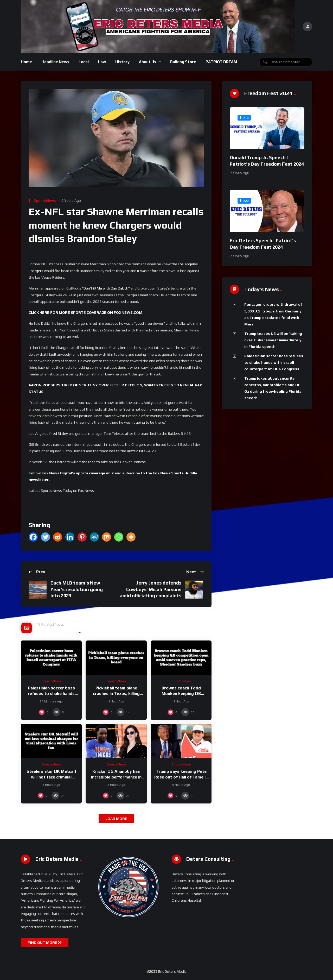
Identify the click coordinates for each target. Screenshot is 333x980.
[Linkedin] (70, 537)
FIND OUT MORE (45, 943)
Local (84, 62)
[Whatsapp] (119, 537)
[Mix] (107, 537)
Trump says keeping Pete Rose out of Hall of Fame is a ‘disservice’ (181, 777)
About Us (148, 62)
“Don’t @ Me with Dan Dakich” (106, 288)
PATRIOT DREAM (221, 62)
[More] (131, 537)
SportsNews (45, 200)
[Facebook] (33, 537)
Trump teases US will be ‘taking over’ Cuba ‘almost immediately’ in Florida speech (273, 340)
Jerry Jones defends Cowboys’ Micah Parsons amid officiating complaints (151, 589)
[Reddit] (58, 537)
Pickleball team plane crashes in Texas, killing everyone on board (116, 694)
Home (26, 62)
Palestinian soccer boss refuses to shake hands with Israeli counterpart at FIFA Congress (274, 363)
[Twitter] (45, 537)
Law (102, 62)
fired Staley (58, 434)
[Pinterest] (82, 537)
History (122, 62)
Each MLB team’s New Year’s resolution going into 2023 (77, 589)
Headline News (55, 62)
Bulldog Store (183, 62)
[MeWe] (94, 537)
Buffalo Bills (136, 451)
